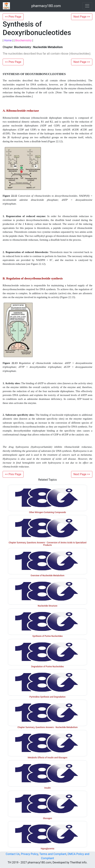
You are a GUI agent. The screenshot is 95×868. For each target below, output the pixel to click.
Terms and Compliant (53, 854)
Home (8, 40)
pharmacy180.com (46, 6)
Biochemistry (23, 40)
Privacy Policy (30, 854)
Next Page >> (82, 17)
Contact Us (13, 854)
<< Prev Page (13, 17)
